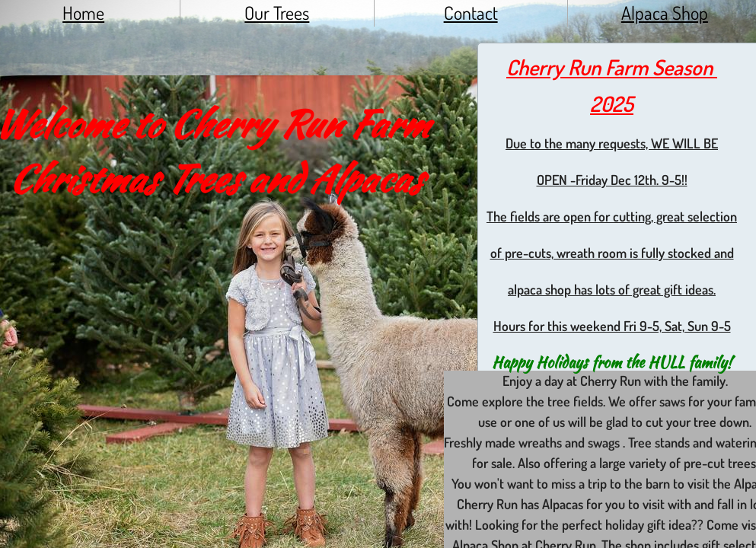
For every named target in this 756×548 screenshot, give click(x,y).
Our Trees (277, 13)
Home (83, 13)
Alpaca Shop (665, 13)
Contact (471, 13)
